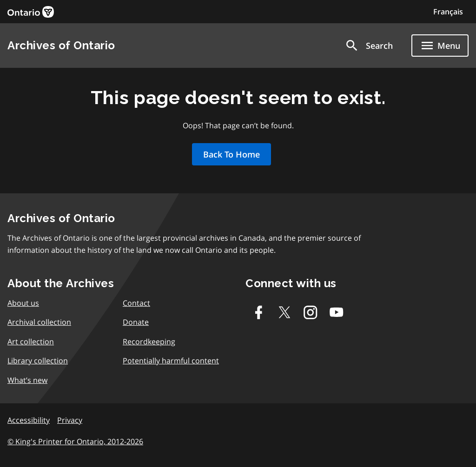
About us (23, 303)
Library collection (38, 361)
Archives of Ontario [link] (61, 45)
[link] (31, 12)
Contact (136, 303)
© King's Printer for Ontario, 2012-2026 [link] (75, 441)
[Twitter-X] (284, 312)
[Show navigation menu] (440, 46)
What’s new (27, 380)
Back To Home (231, 154)
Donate (136, 322)
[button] (369, 46)
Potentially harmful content (171, 361)
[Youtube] (337, 312)
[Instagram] (311, 312)
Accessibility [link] (29, 420)
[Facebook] (258, 312)
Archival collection (39, 322)
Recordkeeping (149, 342)
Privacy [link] (70, 420)
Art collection (31, 342)
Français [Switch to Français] (448, 12)
